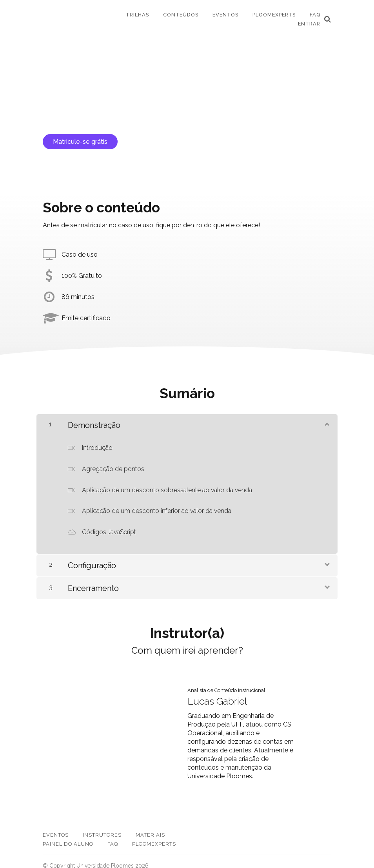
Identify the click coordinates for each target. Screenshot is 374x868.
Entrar (309, 24)
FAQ (315, 15)
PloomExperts (154, 836)
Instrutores (102, 827)
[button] (328, 19)
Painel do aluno (68, 836)
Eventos (225, 15)
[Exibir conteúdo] (327, 424)
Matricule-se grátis (80, 142)
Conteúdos (181, 15)
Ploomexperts (274, 15)
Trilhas (137, 15)
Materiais (150, 827)
